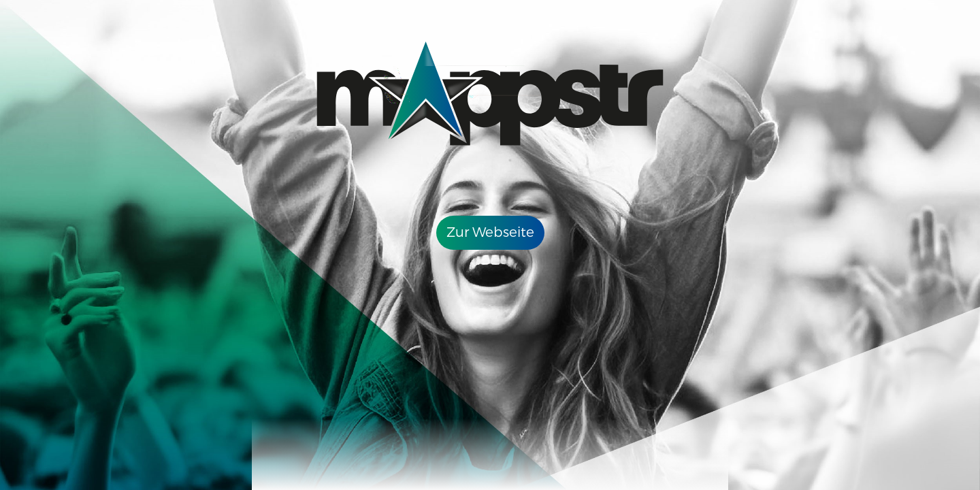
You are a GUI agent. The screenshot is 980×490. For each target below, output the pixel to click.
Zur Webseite (490, 232)
